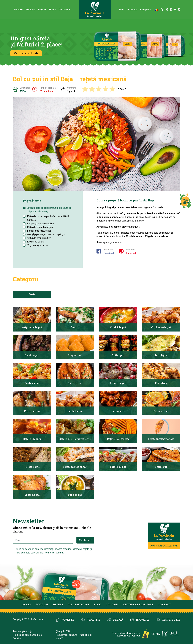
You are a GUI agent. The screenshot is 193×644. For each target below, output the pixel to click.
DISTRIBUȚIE (171, 620)
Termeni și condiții (22, 631)
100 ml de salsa (35, 242)
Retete (58, 605)
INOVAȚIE (143, 620)
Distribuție (65, 10)
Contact (164, 605)
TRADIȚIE (94, 620)
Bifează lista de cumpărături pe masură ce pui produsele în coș (49, 210)
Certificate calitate (138, 605)
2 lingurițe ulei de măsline (40, 224)
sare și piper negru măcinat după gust (47, 234)
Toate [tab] (32, 294)
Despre (18, 10)
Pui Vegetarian (78, 605)
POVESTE (68, 620)
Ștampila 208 (63, 631)
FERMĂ (118, 620)
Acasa (27, 605)
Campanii (145, 10)
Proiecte (132, 10)
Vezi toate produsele (26, 53)
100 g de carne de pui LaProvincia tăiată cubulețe (48, 218)
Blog (122, 10)
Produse (30, 10)
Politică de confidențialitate (27, 635)
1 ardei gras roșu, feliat (39, 231)
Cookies (17, 638)
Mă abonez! (85, 540)
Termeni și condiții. (54, 553)
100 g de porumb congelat (40, 227)
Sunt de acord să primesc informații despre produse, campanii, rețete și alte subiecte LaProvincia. (54, 551)
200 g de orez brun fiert (39, 238)
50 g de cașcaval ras (37, 245)
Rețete (42, 10)
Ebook (52, 10)
